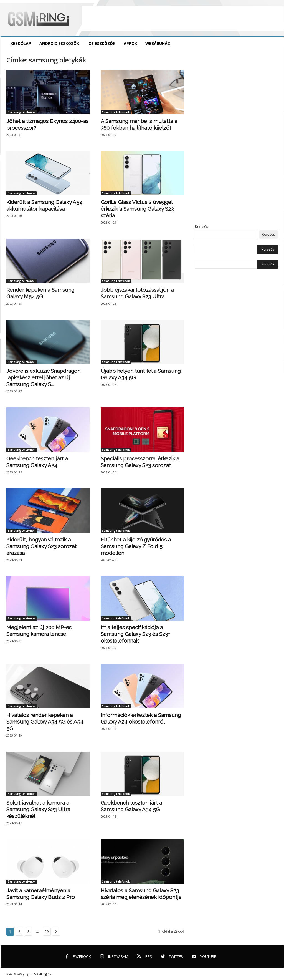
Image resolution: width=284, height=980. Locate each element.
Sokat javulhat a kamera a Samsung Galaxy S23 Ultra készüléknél (38, 809)
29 (47, 932)
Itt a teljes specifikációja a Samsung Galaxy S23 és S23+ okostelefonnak (135, 634)
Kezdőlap (21, 43)
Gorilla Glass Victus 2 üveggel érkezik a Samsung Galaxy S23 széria (137, 209)
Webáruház (158, 43)
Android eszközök (59, 43)
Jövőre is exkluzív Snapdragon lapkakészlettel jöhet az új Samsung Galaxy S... (43, 377)
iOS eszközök (101, 43)
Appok (130, 43)
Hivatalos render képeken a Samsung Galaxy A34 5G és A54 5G (45, 722)
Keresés (202, 227)
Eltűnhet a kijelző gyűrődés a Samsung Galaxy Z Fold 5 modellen (136, 546)
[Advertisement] (183, 18)
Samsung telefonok (22, 112)
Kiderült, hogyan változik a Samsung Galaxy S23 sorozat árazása (41, 546)
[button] (275, 44)
